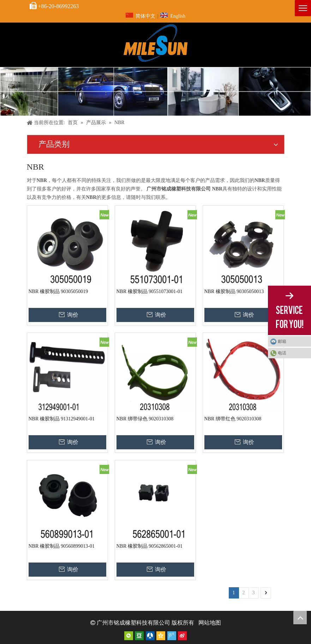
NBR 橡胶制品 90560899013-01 (62, 546)
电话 (282, 353)
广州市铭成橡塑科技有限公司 (133, 623)
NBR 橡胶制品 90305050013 (234, 291)
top (300, 618)
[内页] (155, 92)
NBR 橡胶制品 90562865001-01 (149, 546)
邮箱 (282, 341)
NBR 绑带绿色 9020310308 (145, 419)
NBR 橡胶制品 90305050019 (58, 291)
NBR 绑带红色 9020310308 (233, 419)
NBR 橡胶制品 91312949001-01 (62, 419)
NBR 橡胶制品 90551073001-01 (149, 291)
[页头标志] (155, 43)
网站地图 (210, 623)
